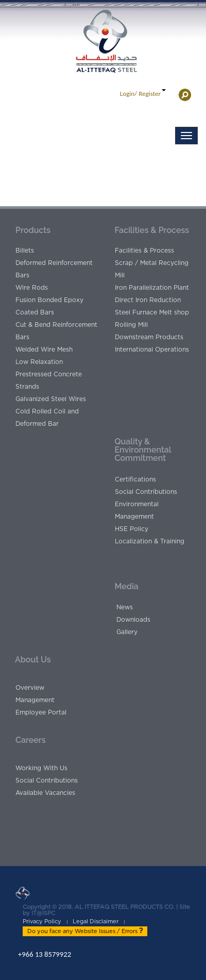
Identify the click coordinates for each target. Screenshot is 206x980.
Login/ (128, 94)
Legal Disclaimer (96, 921)
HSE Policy (132, 529)
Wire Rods (32, 288)
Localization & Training (150, 541)
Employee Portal (41, 712)
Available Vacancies (45, 793)
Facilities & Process (144, 251)
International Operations (152, 350)
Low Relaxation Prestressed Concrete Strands (49, 374)
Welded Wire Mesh (44, 350)
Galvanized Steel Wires (51, 399)
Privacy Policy (42, 921)
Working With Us (41, 768)
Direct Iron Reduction (148, 300)
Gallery (127, 632)
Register (150, 94)
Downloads (133, 620)
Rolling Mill (131, 325)
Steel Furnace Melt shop (152, 312)
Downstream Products (149, 337)
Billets (25, 251)
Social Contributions (146, 492)
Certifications (135, 479)
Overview (30, 688)
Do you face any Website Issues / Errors (85, 931)
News (125, 607)
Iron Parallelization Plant (152, 288)
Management (35, 700)
